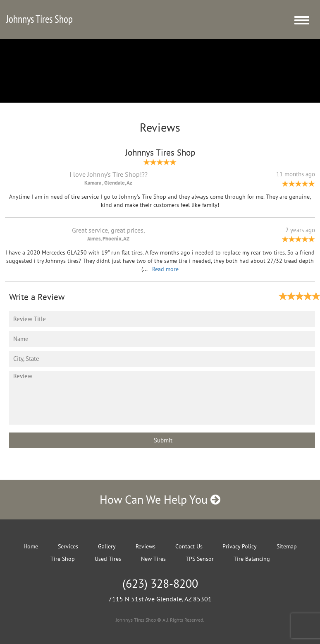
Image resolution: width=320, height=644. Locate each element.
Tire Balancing (252, 559)
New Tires (153, 559)
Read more (165, 269)
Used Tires (108, 559)
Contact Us (189, 546)
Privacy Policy (240, 546)
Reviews (146, 546)
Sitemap (287, 546)
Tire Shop (63, 559)
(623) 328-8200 (160, 583)
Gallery (107, 546)
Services (68, 546)
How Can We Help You (160, 499)
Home (31, 546)
